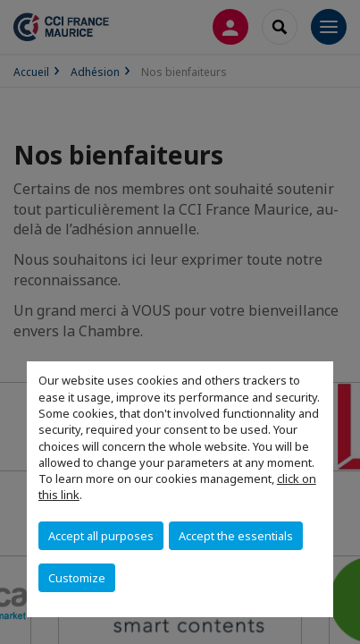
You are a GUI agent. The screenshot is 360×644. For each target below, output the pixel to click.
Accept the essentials (236, 536)
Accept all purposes (101, 536)
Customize (77, 578)
